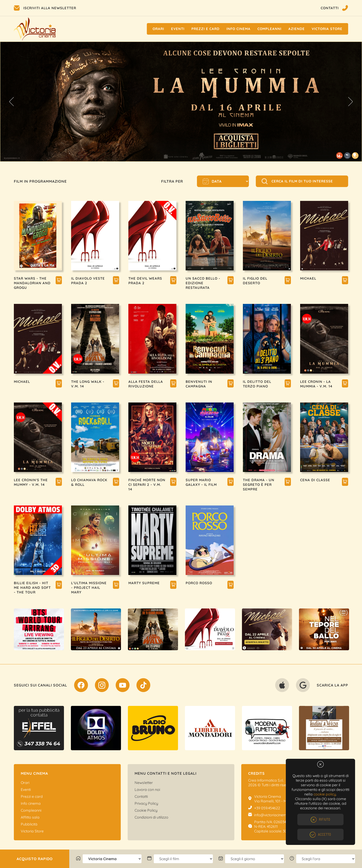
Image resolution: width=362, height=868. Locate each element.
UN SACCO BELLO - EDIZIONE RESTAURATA (203, 283)
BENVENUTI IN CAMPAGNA (199, 384)
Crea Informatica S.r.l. (266, 780)
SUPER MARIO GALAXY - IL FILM (201, 482)
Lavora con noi (147, 789)
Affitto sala (30, 817)
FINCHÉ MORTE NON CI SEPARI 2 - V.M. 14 (147, 485)
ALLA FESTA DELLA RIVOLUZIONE (146, 384)
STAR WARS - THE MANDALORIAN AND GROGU (32, 283)
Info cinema (238, 29)
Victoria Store (327, 29)
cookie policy (325, 794)
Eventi (178, 29)
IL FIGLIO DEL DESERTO (255, 281)
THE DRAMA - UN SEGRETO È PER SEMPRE (259, 485)
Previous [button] (12, 102)
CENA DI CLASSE (315, 480)
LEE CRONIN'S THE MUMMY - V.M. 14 (31, 482)
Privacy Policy (146, 803)
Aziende (297, 29)
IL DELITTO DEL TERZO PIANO (257, 384)
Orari (158, 29)
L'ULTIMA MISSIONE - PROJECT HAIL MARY (89, 588)
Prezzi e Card (205, 29)
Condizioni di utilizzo (151, 817)
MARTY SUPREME (144, 583)
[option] (181, 102)
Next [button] (350, 102)
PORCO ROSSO (199, 583)
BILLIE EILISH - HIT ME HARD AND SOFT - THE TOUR (32, 588)
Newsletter (144, 783)
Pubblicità (29, 824)
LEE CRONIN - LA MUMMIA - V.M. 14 (316, 384)
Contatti (141, 796)
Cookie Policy (146, 810)
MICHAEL (308, 278)
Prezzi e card (32, 796)
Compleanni (269, 29)
